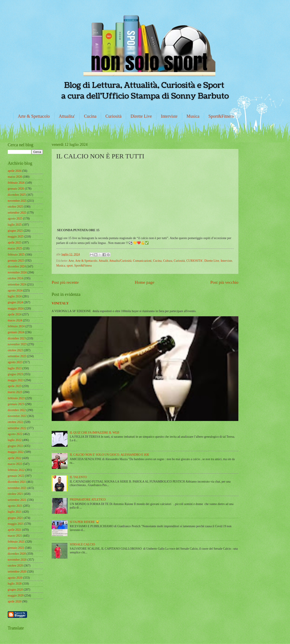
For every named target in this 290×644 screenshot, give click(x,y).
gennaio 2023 (16, 404)
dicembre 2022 (17, 410)
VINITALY (60, 303)
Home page (145, 282)
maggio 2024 (16, 308)
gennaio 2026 (16, 189)
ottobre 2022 (15, 422)
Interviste (169, 116)
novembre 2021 (17, 488)
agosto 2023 (15, 362)
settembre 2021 (17, 500)
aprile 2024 (14, 314)
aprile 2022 (14, 458)
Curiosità (113, 116)
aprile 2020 (14, 601)
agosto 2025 (15, 219)
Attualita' (67, 116)
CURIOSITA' (195, 261)
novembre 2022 (17, 416)
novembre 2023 (17, 344)
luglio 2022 (15, 440)
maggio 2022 (16, 452)
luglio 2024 (15, 296)
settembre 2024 (17, 284)
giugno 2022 (15, 446)
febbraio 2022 (16, 470)
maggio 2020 (16, 596)
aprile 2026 (14, 171)
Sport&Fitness (221, 116)
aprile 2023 (14, 386)
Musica (193, 116)
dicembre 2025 (17, 195)
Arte (71, 261)
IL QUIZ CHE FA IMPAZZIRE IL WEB (95, 433)
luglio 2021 (15, 512)
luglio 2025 (15, 225)
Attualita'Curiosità (120, 261)
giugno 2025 (15, 231)
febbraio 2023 (16, 398)
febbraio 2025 (16, 255)
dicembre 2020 (17, 554)
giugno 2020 (15, 590)
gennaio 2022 (16, 476)
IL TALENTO (78, 477)
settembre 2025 (17, 213)
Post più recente (65, 282)
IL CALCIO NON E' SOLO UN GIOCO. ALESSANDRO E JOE (110, 455)
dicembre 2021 (17, 482)
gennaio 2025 (16, 261)
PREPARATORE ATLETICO (88, 500)
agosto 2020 (15, 578)
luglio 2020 (15, 584)
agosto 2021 (15, 506)
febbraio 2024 (16, 326)
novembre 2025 (17, 201)
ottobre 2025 (15, 207)
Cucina (90, 116)
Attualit (103, 261)
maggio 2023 (16, 380)
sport (70, 266)
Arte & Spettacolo (34, 116)
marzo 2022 (15, 464)
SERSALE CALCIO (82, 544)
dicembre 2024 (17, 266)
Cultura (168, 261)
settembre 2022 (17, 428)
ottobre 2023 (15, 350)
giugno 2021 (15, 518)
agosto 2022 (15, 434)
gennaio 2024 (16, 332)
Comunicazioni (142, 261)
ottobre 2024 (15, 278)
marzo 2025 (15, 248)
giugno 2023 (15, 374)
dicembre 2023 (17, 338)
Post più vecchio (224, 282)
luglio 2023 (15, 368)
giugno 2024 (15, 302)
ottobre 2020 (15, 566)
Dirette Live (141, 116)
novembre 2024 (17, 272)
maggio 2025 (16, 237)
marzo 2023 (15, 392)
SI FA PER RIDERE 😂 (85, 522)
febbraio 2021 (16, 542)
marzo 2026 (15, 177)
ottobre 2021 (15, 494)
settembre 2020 (17, 572)
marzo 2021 (15, 536)
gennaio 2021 (16, 548)
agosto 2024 (15, 290)
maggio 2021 (16, 524)
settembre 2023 (17, 356)
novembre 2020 (17, 560)
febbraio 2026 (16, 183)
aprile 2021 (14, 530)
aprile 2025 (14, 242)
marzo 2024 (15, 320)
